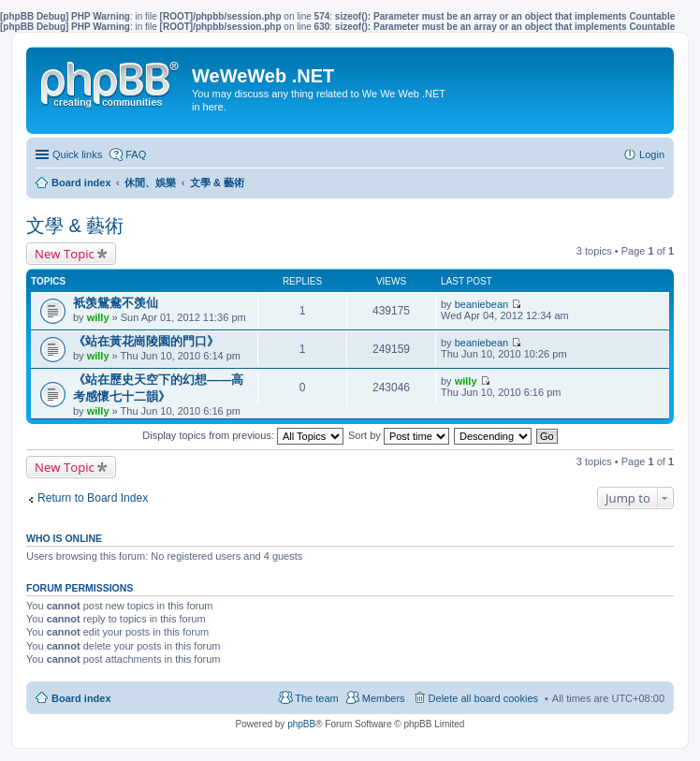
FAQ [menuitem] (136, 154)
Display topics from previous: (243, 435)
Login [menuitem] (652, 154)
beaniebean (482, 304)
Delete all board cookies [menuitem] (483, 698)
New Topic (65, 254)
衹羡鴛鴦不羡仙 (116, 303)
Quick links (77, 154)
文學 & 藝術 (75, 226)
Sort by (399, 435)
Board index (81, 698)
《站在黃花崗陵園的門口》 (146, 341)
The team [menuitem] (316, 698)
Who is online (64, 538)
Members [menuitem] (384, 698)
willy (98, 317)
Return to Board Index (93, 498)
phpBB (301, 724)
